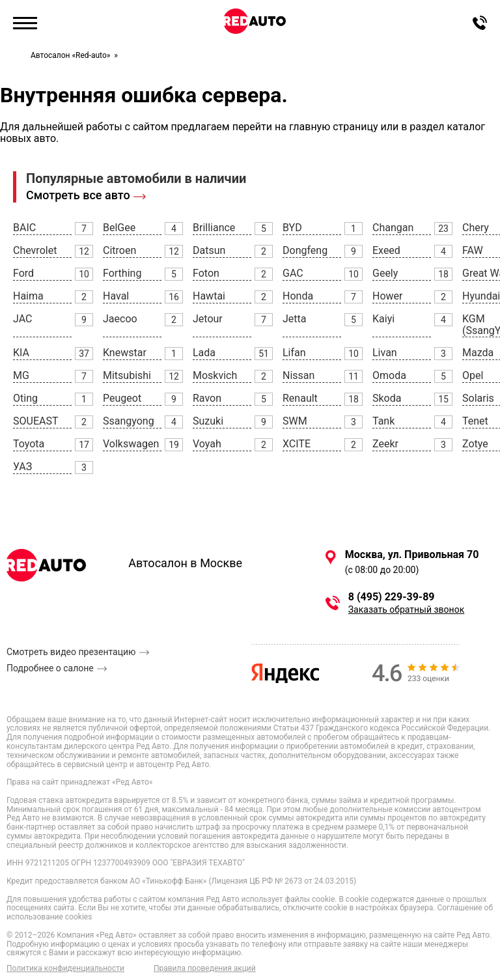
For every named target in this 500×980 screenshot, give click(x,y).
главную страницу (334, 127)
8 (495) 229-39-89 (392, 597)
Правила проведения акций (205, 969)
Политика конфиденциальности (65, 969)
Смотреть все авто (78, 195)
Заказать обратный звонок (406, 609)
